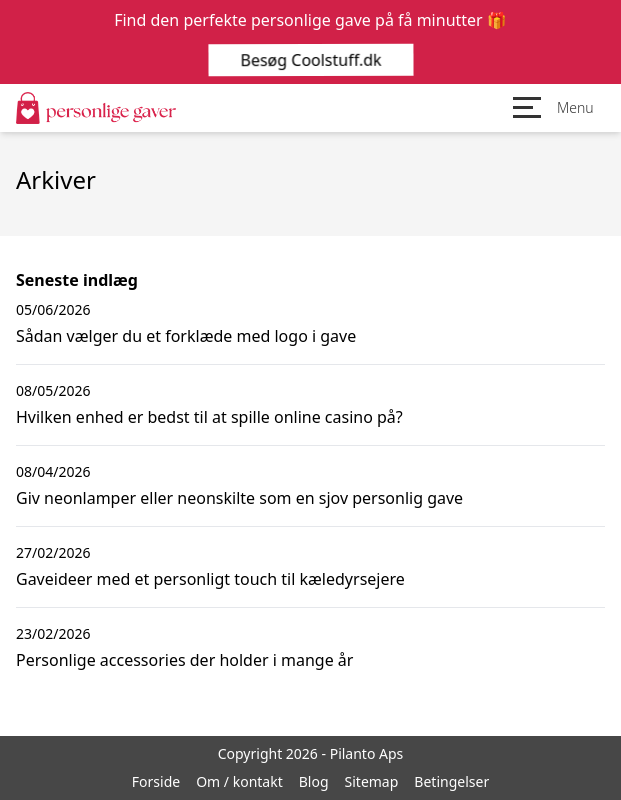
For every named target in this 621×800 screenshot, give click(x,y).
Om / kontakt (239, 781)
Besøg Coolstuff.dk (309, 60)
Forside (156, 781)
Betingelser (451, 781)
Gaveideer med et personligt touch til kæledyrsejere (210, 579)
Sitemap (372, 781)
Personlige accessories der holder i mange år (184, 660)
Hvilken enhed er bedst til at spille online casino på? (209, 417)
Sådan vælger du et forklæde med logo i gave (186, 336)
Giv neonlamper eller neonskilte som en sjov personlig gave (239, 498)
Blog (314, 781)
